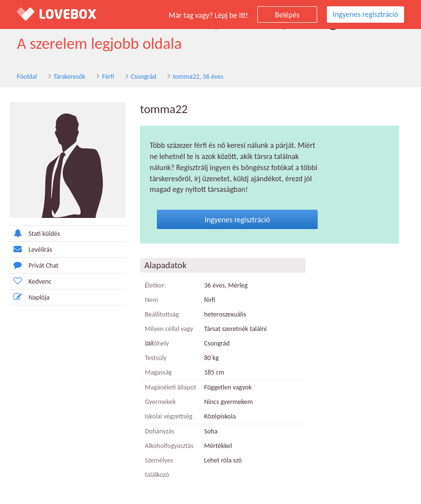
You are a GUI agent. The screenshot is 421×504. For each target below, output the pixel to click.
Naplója (30, 297)
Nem (151, 300)
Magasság (158, 372)
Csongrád (144, 77)
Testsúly (156, 358)
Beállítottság (162, 314)
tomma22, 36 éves (198, 77)
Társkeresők (70, 77)
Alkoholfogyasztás (169, 446)
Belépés (288, 15)
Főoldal (27, 77)
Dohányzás (160, 431)
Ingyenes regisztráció (365, 14)
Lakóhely (157, 343)
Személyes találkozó (159, 468)
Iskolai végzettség (168, 416)
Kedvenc (31, 281)
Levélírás (31, 249)
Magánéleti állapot (170, 387)
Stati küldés (35, 233)
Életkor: (155, 285)
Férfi (108, 77)
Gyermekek (160, 402)
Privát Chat (34, 265)
